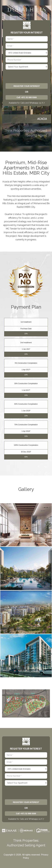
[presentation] (26, 76)
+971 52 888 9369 (29, 97)
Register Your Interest (27, 86)
